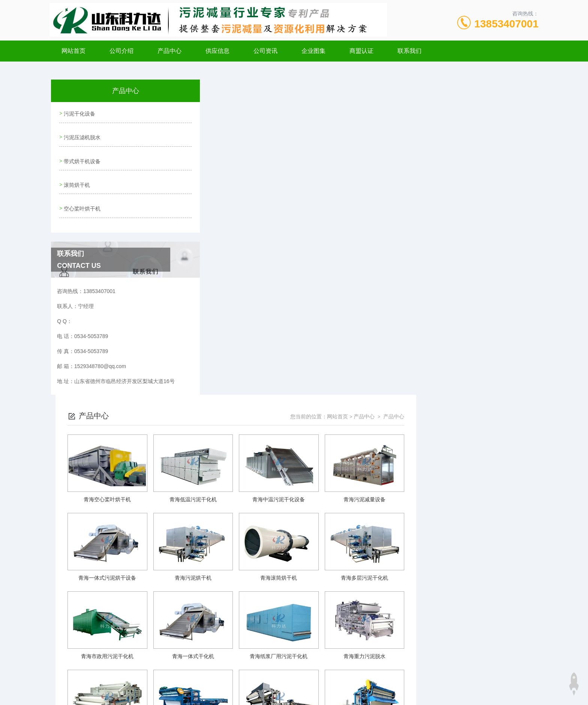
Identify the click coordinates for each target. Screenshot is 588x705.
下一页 (380, 603)
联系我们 (409, 51)
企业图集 (313, 51)
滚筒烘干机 (76, 177)
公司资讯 (265, 51)
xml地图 (242, 693)
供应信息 (217, 51)
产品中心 (169, 51)
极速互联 (290, 693)
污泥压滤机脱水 (81, 134)
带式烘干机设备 (81, 155)
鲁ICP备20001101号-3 (360, 669)
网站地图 (221, 693)
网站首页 (73, 51)
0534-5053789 (240, 657)
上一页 (336, 603)
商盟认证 (361, 51)
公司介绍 (121, 51)
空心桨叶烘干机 (81, 198)
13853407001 (506, 24)
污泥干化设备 (79, 113)
